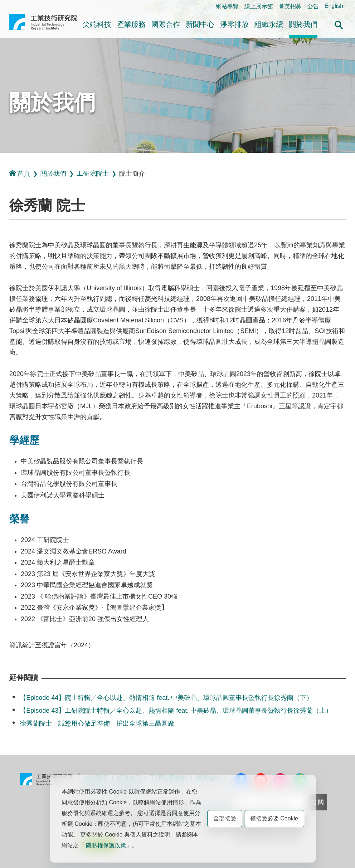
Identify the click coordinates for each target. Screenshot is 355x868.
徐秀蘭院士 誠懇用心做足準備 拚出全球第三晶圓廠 (97, 723)
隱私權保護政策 (106, 845)
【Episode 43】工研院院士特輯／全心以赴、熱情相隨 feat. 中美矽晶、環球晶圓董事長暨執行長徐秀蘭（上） (176, 711)
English (334, 6)
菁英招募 (290, 6)
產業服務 (131, 24)
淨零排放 (234, 24)
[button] (339, 24)
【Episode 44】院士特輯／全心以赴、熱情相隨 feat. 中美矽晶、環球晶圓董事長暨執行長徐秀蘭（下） (166, 698)
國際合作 (166, 24)
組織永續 (269, 24)
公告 (313, 6)
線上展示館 (259, 6)
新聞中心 (200, 24)
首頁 (20, 173)
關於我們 (303, 24)
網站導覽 (227, 6)
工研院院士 (93, 174)
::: (11, 6)
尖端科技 (97, 24)
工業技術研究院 (43, 25)
